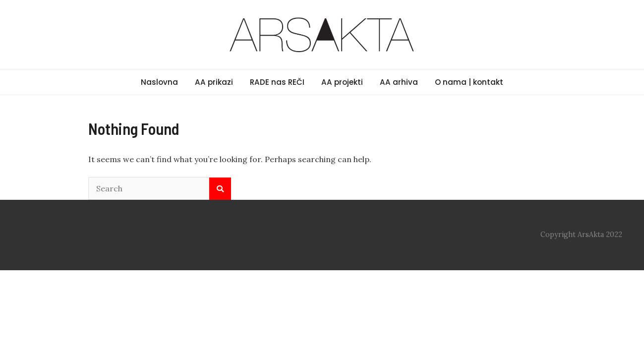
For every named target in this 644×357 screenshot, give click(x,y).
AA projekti (342, 82)
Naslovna (159, 82)
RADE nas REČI (277, 82)
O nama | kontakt (469, 82)
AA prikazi (214, 82)
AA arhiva (399, 82)
